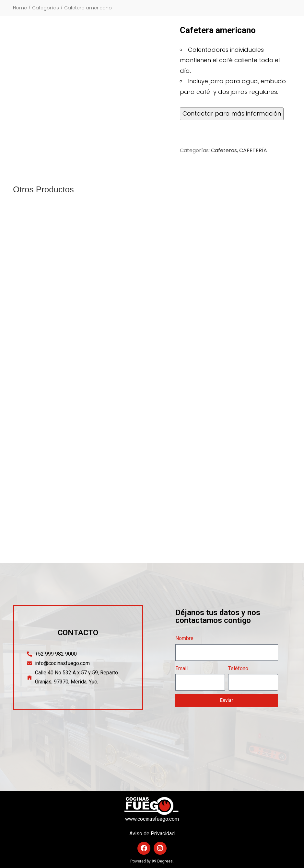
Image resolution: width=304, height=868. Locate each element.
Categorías (46, 8)
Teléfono (238, 668)
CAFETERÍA (253, 150)
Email (181, 668)
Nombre (184, 638)
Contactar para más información (232, 113)
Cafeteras (224, 150)
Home (20, 8)
